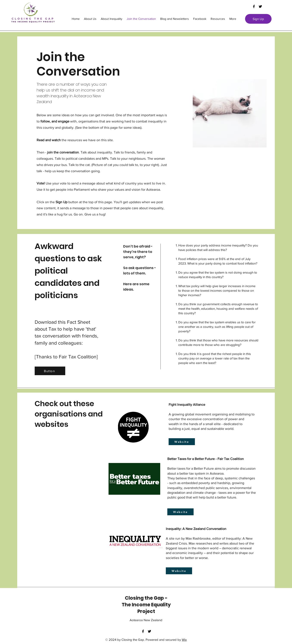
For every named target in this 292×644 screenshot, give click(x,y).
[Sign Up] (258, 19)
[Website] (182, 442)
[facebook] (254, 6)
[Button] (50, 371)
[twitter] (260, 6)
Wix (184, 640)
